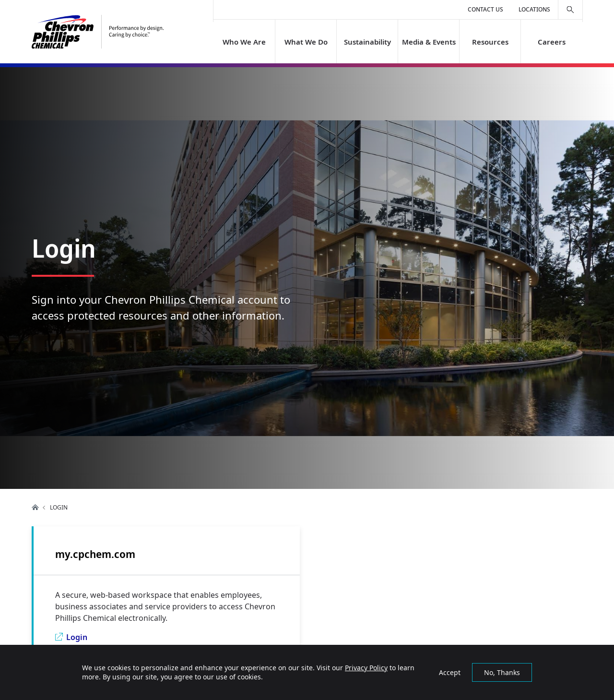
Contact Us (485, 9)
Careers (552, 42)
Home (35, 507)
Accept (450, 672)
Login (77, 637)
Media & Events (429, 42)
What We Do (306, 42)
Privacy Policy (366, 668)
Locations (534, 9)
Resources (490, 42)
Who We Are (244, 42)
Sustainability (367, 42)
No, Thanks (502, 672)
